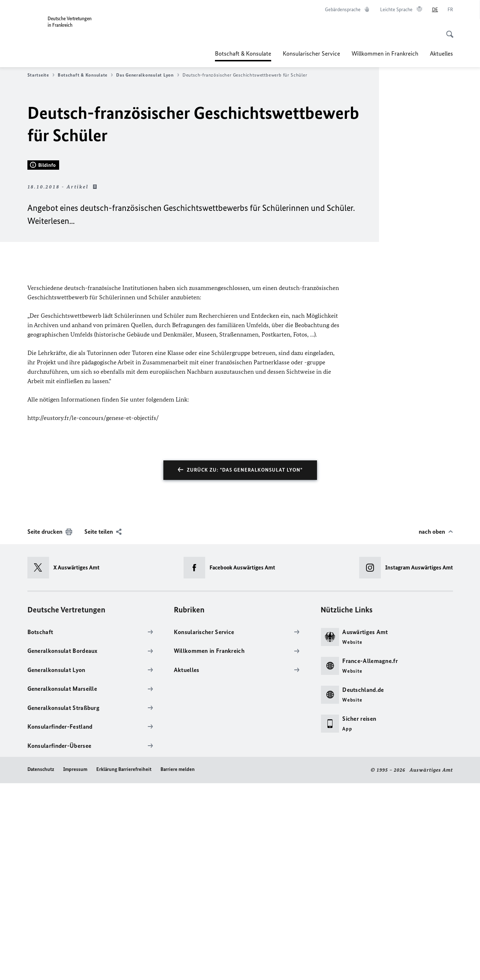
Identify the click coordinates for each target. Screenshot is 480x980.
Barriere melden (178, 966)
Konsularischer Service (311, 53)
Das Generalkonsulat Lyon (148, 75)
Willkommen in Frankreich (385, 53)
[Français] (450, 10)
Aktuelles (441, 53)
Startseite (41, 75)
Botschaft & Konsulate (243, 53)
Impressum (75, 966)
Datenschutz (41, 966)
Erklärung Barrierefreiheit (124, 966)
